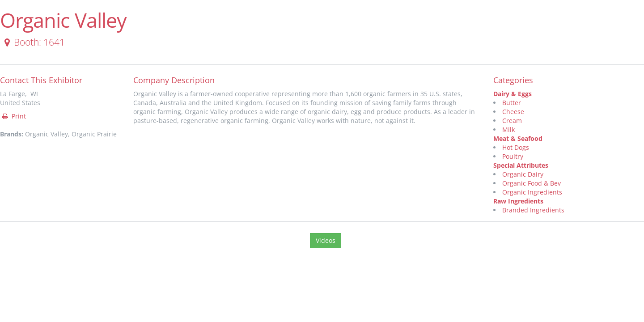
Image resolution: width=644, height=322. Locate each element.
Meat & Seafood (518, 138)
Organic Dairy (523, 174)
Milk (508, 129)
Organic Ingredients (532, 192)
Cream (512, 121)
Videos (326, 240)
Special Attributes (521, 165)
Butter (512, 103)
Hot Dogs (516, 147)
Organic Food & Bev (532, 183)
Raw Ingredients (518, 201)
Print (13, 116)
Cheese (513, 112)
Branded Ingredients (533, 210)
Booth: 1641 (33, 42)
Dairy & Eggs (513, 94)
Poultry (513, 156)
